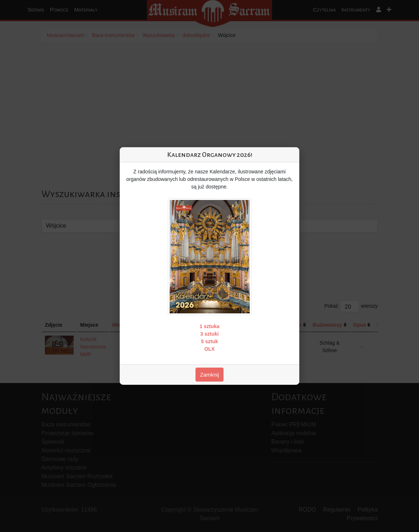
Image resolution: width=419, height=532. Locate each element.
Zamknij (210, 375)
